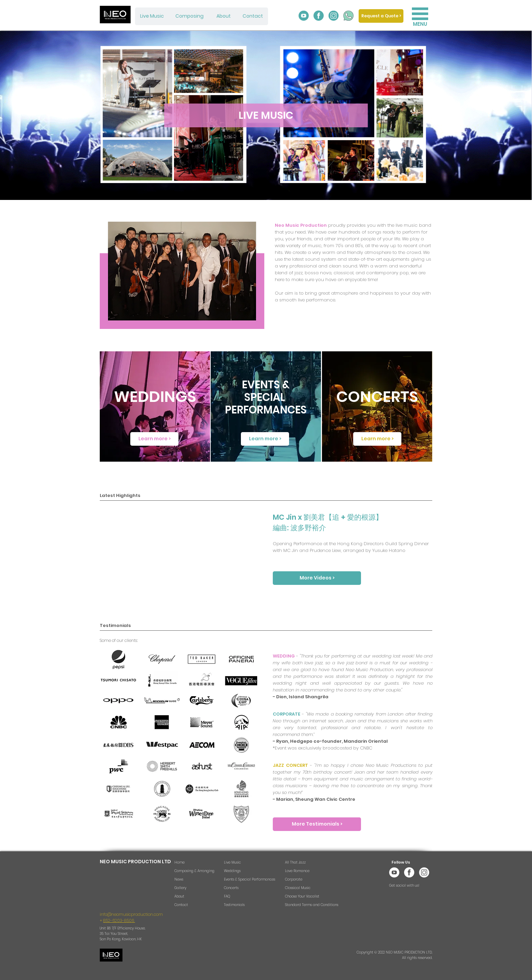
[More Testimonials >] (317, 824)
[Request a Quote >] (381, 16)
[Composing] (189, 16)
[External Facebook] (181, 554)
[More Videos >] (317, 578)
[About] (224, 16)
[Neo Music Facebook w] (409, 872)
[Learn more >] (154, 439)
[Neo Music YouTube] (304, 16)
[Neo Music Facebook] (319, 16)
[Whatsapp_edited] (348, 16)
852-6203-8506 (119, 920)
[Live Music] (152, 16)
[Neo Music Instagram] (334, 16)
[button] (420, 14)
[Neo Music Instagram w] (424, 872)
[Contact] (253, 16)
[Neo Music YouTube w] (394, 872)
